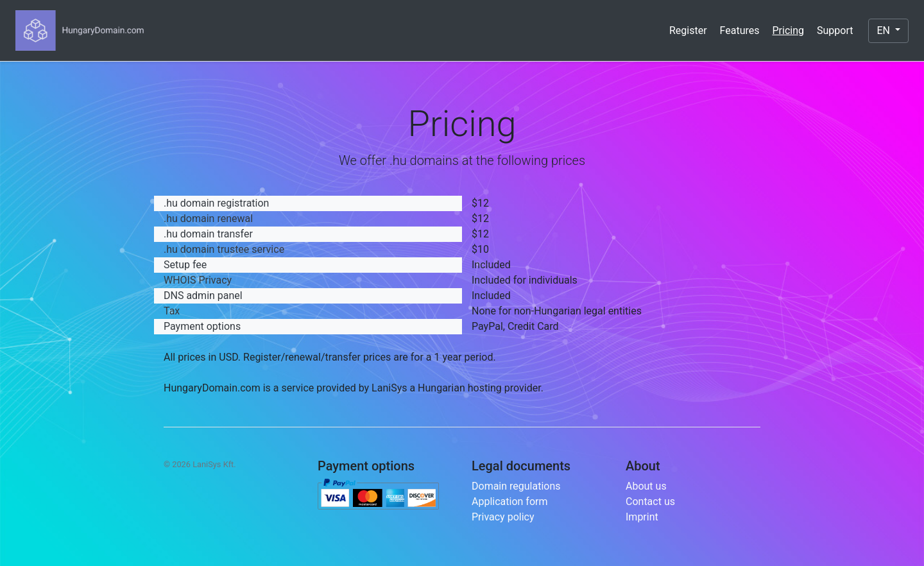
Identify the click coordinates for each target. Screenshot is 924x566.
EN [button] (884, 30)
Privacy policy (503, 517)
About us (646, 486)
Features (740, 30)
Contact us (650, 502)
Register (688, 30)
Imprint (642, 517)
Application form (509, 502)
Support (835, 30)
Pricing (789, 30)
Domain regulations (516, 486)
